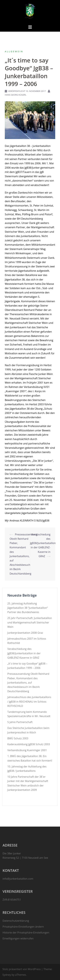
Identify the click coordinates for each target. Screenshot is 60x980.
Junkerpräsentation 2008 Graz (25, 633)
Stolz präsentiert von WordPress (22, 969)
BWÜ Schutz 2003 (18, 738)
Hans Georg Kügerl (16, 95)
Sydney (7, 975)
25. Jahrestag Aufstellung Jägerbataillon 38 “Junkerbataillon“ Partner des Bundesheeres (28, 608)
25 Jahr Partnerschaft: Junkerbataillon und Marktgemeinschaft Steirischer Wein (30, 622)
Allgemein (14, 51)
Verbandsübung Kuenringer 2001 (27, 750)
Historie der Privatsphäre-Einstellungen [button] (26, 933)
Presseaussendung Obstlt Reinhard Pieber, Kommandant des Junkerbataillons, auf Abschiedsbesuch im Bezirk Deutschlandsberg (28, 682)
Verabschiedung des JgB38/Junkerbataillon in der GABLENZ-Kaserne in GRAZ (24, 653)
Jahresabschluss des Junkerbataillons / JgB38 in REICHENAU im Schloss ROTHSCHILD (29, 701)
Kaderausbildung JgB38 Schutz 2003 (29, 744)
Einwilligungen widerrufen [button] (18, 938)
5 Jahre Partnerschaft (20, 722)
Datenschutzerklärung (16, 921)
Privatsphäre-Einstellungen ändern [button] (23, 927)
